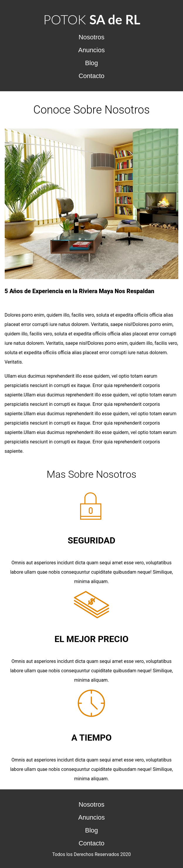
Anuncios (92, 50)
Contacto (91, 76)
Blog (91, 63)
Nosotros (91, 37)
